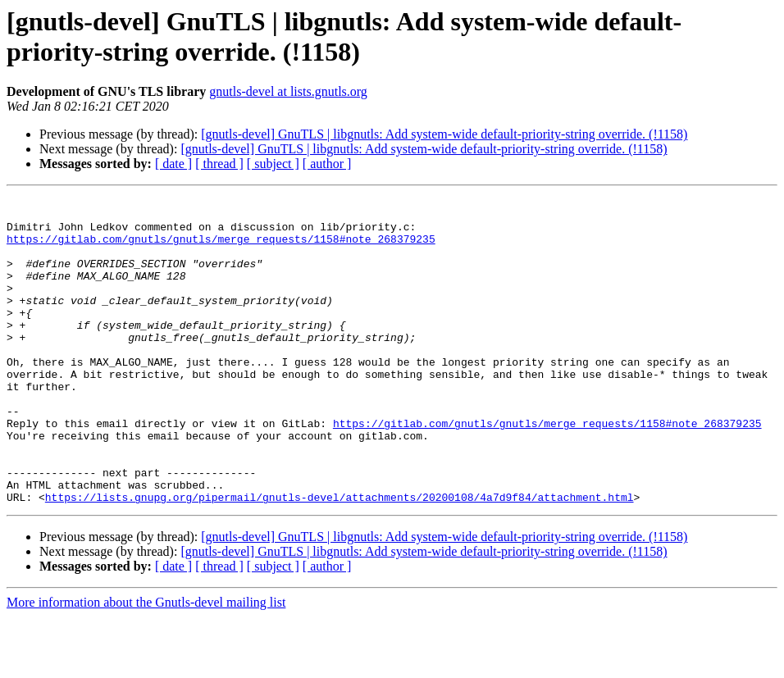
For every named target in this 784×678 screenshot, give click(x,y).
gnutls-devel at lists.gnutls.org (288, 91)
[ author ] (327, 164)
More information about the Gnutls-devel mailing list (146, 664)
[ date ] (173, 164)
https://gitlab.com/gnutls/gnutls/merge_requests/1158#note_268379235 (221, 248)
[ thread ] (219, 164)
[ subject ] (273, 164)
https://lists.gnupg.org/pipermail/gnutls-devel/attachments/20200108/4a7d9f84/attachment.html (340, 558)
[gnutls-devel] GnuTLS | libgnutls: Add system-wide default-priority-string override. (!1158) (444, 134)
